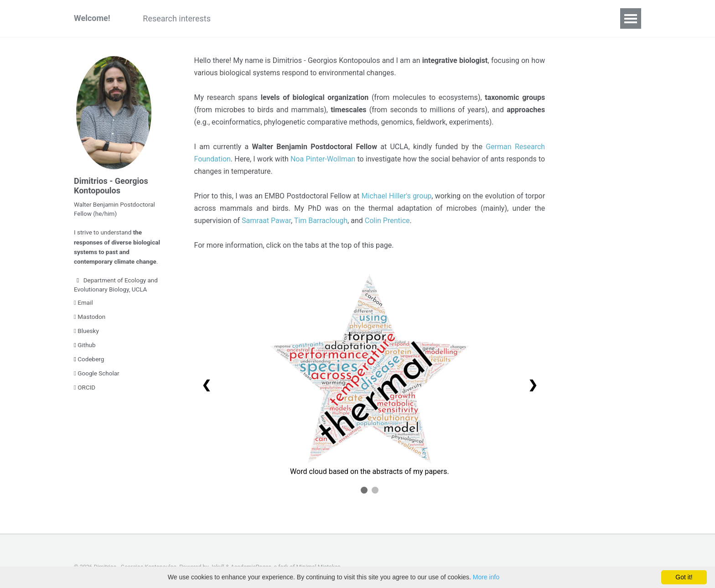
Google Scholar (97, 371)
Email (83, 301)
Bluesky (86, 329)
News (511, 18)
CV (543, 18)
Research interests (177, 18)
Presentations (314, 18)
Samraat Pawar (266, 221)
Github (85, 343)
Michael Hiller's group (397, 196)
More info (486, 577)
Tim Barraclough (321, 221)
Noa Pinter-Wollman (323, 159)
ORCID (85, 385)
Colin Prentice (387, 221)
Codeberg (89, 357)
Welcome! (92, 18)
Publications (250, 18)
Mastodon (90, 315)
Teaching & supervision (398, 18)
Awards (471, 18)
